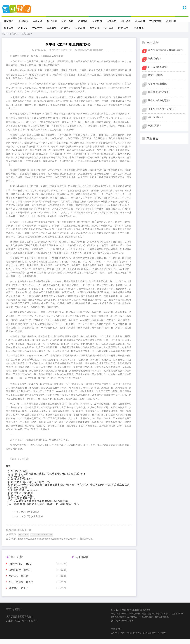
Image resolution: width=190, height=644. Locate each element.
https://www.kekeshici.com (91, 54)
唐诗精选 (24, 21)
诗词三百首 (68, 21)
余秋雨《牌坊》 (156, 122)
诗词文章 (66, 28)
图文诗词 (94, 28)
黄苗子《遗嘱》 (156, 80)
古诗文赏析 (156, 21)
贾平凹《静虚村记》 (158, 88)
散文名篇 (26, 38)
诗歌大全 (23, 28)
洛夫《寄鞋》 (155, 63)
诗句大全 (115, 637)
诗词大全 (38, 21)
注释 (8, 471)
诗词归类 (171, 21)
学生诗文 (9, 28)
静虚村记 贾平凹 (19, 593)
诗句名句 (112, 21)
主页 (4, 38)
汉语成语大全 (150, 637)
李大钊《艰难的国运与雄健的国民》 (166, 55)
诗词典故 (52, 28)
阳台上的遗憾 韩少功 (21, 587)
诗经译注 (126, 21)
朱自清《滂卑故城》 (158, 71)
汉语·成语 (139, 28)
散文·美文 (123, 28)
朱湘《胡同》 (155, 130)
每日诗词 (109, 28)
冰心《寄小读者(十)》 (32, 521)
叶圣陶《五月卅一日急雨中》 (163, 113)
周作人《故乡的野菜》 (159, 105)
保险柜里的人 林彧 (20, 568)
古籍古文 (37, 28)
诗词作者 (83, 21)
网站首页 (9, 21)
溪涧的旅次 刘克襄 (20, 574)
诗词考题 (80, 28)
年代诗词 (52, 21)
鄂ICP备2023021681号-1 (122, 625)
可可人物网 (126, 637)
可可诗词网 (57, 54)
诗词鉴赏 (97, 21)
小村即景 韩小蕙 (19, 581)
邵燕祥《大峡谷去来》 (159, 97)
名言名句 (140, 21)
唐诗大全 (137, 637)
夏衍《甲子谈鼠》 (30, 516)
